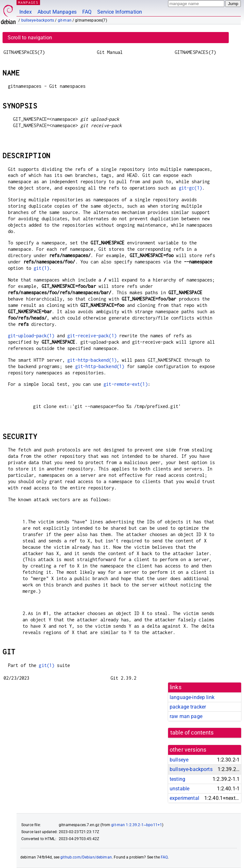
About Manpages (57, 12)
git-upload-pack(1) (31, 336)
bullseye (179, 760)
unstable (180, 789)
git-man (65, 20)
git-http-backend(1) (92, 360)
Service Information (120, 12)
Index (26, 12)
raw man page (186, 716)
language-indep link (192, 697)
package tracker (188, 707)
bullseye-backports (38, 20)
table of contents (192, 733)
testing (177, 779)
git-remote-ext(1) (126, 384)
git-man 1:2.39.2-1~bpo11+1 (137, 825)
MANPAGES (28, 2)
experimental (184, 798)
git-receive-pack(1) (92, 336)
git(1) (41, 268)
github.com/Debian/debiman (86, 857)
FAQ (87, 12)
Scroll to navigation (30, 38)
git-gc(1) (190, 188)
